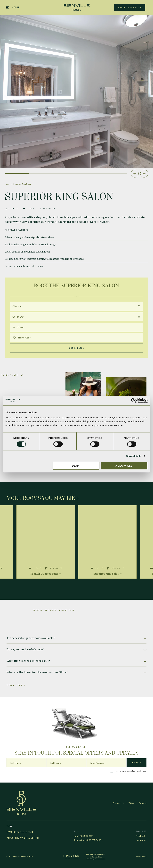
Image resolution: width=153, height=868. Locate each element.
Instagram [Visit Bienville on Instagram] (141, 840)
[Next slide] (144, 174)
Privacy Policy (141, 856)
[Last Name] (66, 763)
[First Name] (26, 763)
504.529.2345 (87, 836)
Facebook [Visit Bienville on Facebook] (141, 836)
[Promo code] (76, 338)
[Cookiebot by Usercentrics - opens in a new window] (133, 401)
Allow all (124, 466)
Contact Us (118, 803)
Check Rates (76, 348)
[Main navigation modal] (12, 8)
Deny (76, 466)
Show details (134, 456)
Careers (143, 803)
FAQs (131, 803)
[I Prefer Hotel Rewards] (71, 856)
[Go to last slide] (135, 174)
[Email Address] (106, 763)
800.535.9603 (94, 840)
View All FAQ (16, 685)
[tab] (17, 174)
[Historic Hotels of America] (96, 856)
